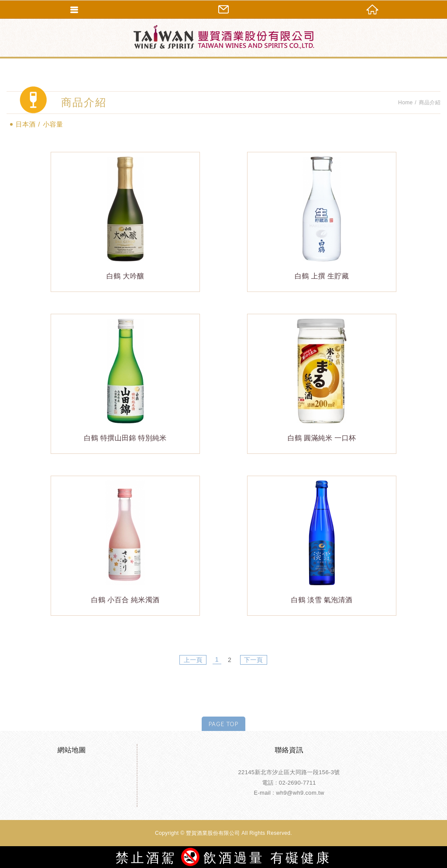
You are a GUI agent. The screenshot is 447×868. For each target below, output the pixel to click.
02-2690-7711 (297, 783)
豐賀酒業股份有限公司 (223, 37)
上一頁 (193, 660)
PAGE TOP (223, 724)
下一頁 (253, 660)
